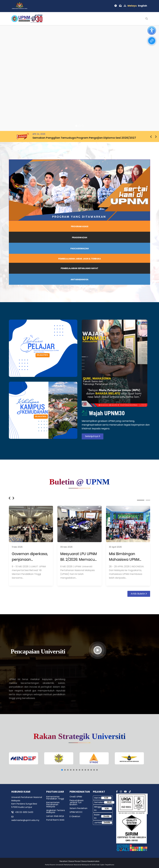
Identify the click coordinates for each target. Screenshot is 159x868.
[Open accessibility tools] (152, 31)
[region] (79, 78)
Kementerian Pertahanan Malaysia (53, 804)
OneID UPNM (76, 797)
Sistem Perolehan (78, 808)
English (143, 6)
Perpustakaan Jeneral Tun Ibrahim (77, 802)
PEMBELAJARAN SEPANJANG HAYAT (79, 268)
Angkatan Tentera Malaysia (56, 811)
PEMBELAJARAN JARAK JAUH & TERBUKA (79, 259)
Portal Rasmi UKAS (55, 820)
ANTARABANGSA (79, 279)
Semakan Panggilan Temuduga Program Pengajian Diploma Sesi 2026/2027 (84, 138)
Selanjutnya (93, 436)
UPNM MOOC (76, 812)
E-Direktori (75, 816)
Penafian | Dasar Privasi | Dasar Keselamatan (79, 861)
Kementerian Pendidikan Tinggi (55, 798)
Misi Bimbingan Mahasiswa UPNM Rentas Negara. (124, 557)
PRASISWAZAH (79, 237)
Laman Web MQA (55, 816)
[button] (76, 126)
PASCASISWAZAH (80, 249)
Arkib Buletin (139, 594)
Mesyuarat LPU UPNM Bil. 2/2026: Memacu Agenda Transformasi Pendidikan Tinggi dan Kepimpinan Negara (79, 557)
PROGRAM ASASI (80, 226)
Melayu (132, 6)
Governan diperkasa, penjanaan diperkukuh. (30, 557)
